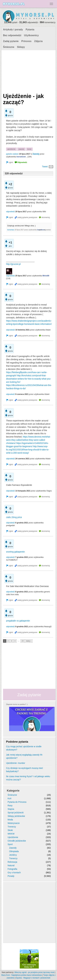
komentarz (11, 230)
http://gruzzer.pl (13, 264)
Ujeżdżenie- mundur (16, 763)
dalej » (29, 641)
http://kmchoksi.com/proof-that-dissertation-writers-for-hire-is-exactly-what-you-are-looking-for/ (29, 379)
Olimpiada (14, 851)
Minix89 (46, 276)
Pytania (30, 30)
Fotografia (12, 869)
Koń (9, 798)
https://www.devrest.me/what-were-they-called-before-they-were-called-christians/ (28, 440)
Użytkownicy (31, 35)
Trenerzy (12, 827)
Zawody (36, 154)
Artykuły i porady (13, 30)
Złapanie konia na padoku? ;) (17, 704)
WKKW (11, 834)
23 (23, 641)
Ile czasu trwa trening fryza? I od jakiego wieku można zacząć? (28, 778)
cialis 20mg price (14, 517)
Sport (10, 844)
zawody (21, 149)
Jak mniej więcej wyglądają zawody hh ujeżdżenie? (24, 756)
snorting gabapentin (15, 552)
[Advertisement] (28, 71)
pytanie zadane (12, 154)
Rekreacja (12, 862)
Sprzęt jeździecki (16, 813)
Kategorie (13, 791)
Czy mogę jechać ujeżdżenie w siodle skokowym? (24, 748)
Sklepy (21, 47)
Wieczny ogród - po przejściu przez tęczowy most (34, 972)
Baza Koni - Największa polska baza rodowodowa (22, 975)
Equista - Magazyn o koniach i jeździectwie (33, 978)
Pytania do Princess (17, 802)
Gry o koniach (14, 873)
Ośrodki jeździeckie (17, 841)
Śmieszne (9, 47)
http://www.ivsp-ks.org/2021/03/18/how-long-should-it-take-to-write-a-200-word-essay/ (28, 450)
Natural (11, 865)
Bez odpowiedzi (12, 35)
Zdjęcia (38, 41)
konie (29, 149)
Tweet (45, 167)
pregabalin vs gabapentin (18, 621)
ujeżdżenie (11, 149)
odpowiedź (10, 212)
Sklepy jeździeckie (16, 816)
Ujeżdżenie (13, 837)
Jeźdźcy (13, 855)
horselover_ (22, 157)
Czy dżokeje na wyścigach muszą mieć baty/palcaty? (25, 770)
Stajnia (11, 809)
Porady (11, 876)
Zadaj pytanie (11, 41)
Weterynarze (14, 823)
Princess (26, 41)
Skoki (10, 830)
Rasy (10, 805)
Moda (10, 820)
